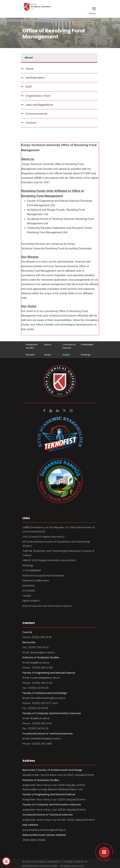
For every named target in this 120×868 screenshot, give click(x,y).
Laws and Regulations (39, 105)
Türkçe (92, 13)
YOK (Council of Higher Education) (43, 537)
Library (47, 355)
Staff (29, 87)
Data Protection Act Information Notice (47, 606)
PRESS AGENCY (31, 601)
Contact (31, 123)
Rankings (86, 355)
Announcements (36, 114)
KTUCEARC (29, 591)
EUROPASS (29, 586)
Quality (66, 355)
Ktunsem (30, 355)
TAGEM (27, 596)
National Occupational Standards (43, 575)
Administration (35, 78)
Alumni (48, 345)
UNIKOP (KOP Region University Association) (49, 560)
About (29, 69)
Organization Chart (38, 96)
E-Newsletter (87, 345)
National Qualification (36, 580)
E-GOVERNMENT (32, 570)
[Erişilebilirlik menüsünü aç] (6, 861)
